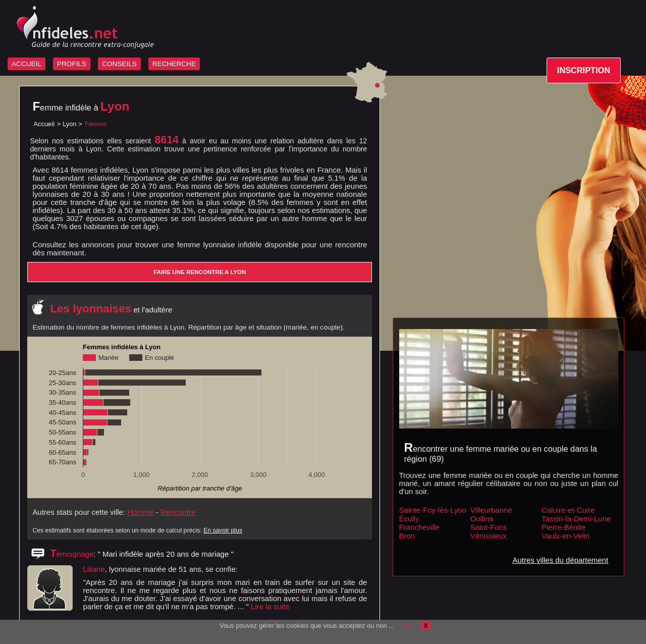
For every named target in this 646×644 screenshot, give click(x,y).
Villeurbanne (491, 510)
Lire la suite (270, 606)
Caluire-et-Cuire (568, 510)
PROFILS (72, 64)
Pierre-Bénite (563, 527)
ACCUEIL (26, 64)
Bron (407, 536)
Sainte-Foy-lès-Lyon (433, 510)
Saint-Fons (489, 527)
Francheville (420, 527)
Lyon (70, 124)
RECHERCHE (174, 64)
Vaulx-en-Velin (566, 536)
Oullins (482, 519)
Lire (406, 626)
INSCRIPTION (584, 70)
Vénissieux (489, 536)
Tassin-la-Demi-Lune (576, 519)
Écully (409, 519)
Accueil (44, 124)
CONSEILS (119, 64)
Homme (140, 512)
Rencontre (178, 512)
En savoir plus (223, 530)
